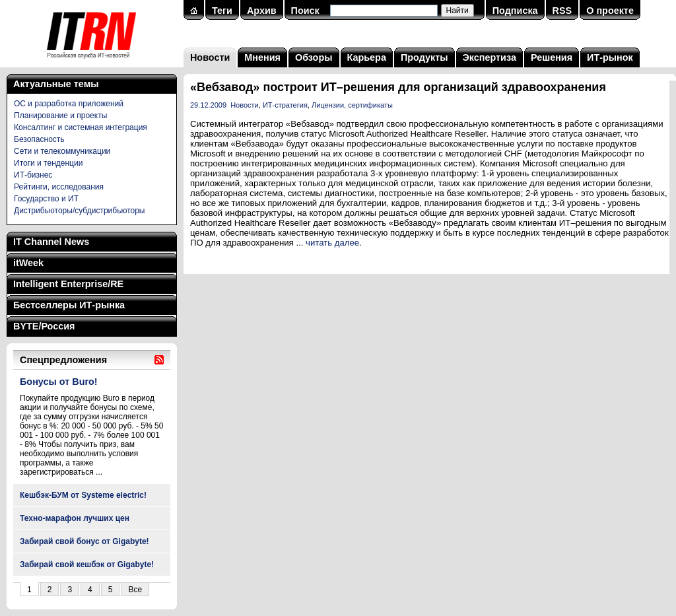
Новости (210, 57)
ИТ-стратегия (285, 105)
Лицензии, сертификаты (352, 105)
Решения (552, 57)
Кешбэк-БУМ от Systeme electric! (83, 495)
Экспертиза (490, 57)
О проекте (610, 11)
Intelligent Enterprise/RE (68, 284)
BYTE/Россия (44, 326)
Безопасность (39, 139)
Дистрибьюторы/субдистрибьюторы (79, 211)
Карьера (367, 57)
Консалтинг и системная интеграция (81, 127)
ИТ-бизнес (33, 175)
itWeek (28, 263)
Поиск (305, 11)
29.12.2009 (208, 105)
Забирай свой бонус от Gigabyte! (84, 541)
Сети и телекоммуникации (62, 151)
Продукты (424, 57)
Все (135, 590)
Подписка (515, 11)
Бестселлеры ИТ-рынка (69, 305)
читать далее (332, 243)
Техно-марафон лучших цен (75, 518)
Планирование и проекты (60, 116)
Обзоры (314, 57)
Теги (222, 11)
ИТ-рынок (610, 57)
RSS (562, 11)
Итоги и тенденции (48, 163)
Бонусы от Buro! (59, 382)
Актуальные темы (56, 84)
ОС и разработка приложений (69, 104)
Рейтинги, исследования (59, 187)
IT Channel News (51, 242)
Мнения (262, 57)
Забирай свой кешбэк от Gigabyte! (87, 565)
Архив (262, 11)
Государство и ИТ (46, 199)
